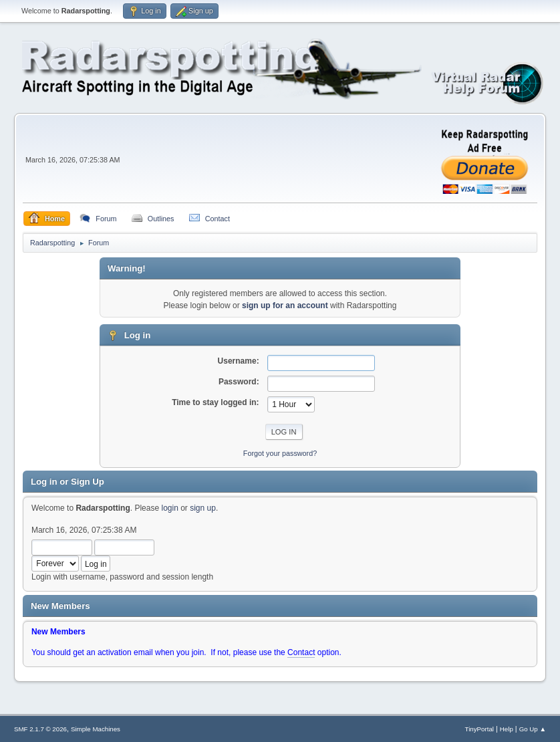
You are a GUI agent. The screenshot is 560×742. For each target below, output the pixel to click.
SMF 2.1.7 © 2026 (40, 729)
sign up (203, 508)
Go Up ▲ (533, 729)
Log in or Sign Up (67, 482)
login (169, 508)
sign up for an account (285, 305)
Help (507, 729)
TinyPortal (479, 729)
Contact (301, 652)
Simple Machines (96, 729)
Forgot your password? (280, 453)
